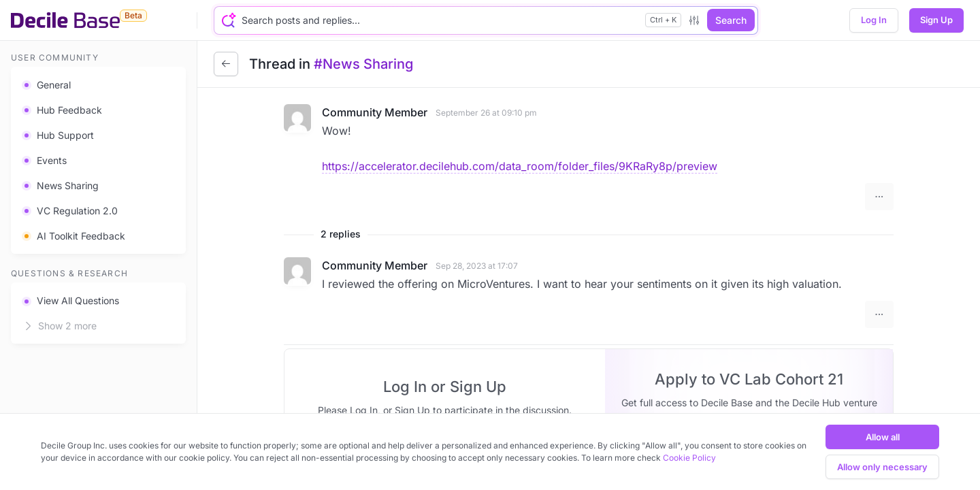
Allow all (883, 437)
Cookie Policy (689, 458)
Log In (874, 20)
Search (731, 20)
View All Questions (70, 300)
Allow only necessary (882, 467)
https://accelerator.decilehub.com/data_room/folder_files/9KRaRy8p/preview (520, 166)
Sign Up (936, 20)
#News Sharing (363, 64)
